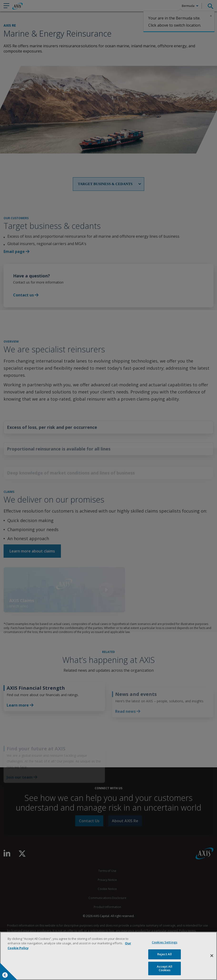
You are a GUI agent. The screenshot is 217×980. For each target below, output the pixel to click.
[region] (108, 956)
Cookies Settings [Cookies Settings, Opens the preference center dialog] (165, 942)
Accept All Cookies (165, 968)
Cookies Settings (5, 975)
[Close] (212, 956)
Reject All (165, 954)
